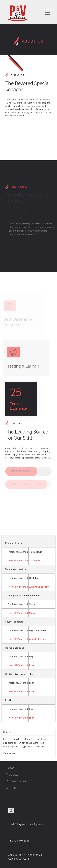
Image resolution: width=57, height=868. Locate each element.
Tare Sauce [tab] (9, 753)
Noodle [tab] (7, 732)
